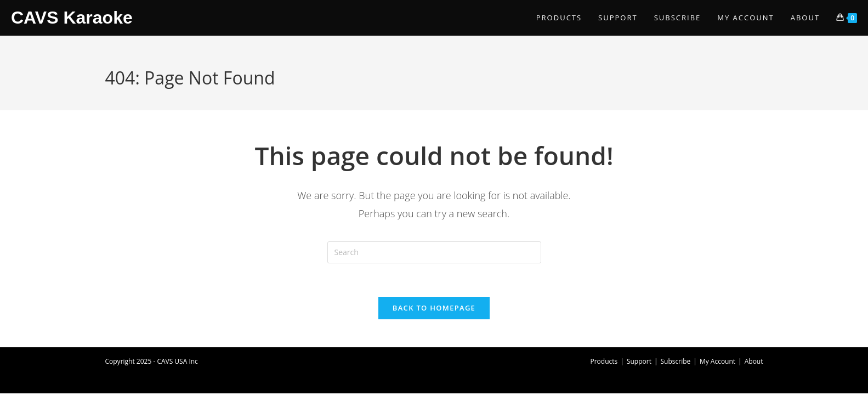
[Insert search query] (434, 252)
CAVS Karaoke (72, 18)
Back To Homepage (434, 308)
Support (639, 361)
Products (604, 361)
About (754, 361)
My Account (717, 361)
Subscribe (676, 361)
